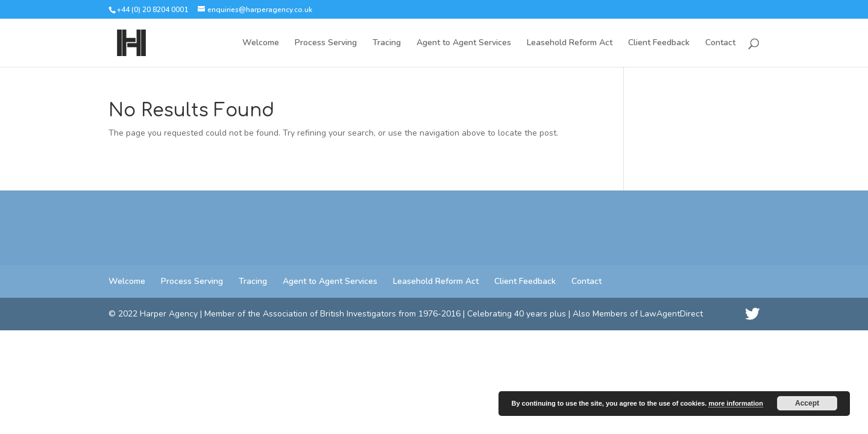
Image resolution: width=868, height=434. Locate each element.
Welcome (261, 43)
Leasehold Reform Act (570, 43)
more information (735, 403)
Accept (807, 403)
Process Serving (326, 43)
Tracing (387, 43)
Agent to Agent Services (464, 43)
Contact (720, 43)
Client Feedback (659, 43)
